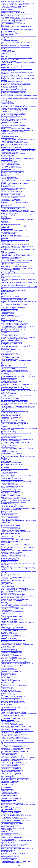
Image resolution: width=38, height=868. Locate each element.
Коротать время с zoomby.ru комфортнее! (13, 188)
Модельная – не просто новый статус (12, 193)
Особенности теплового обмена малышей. (13, 530)
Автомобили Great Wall (7, 447)
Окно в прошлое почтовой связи (10, 505)
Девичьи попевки (6, 684)
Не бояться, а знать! (6, 632)
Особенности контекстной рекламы (11, 33)
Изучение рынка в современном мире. (12, 492)
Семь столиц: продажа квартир (10, 554)
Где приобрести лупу (7, 477)
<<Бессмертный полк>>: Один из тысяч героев (14, 411)
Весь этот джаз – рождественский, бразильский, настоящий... (19, 508)
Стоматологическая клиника (9, 488)
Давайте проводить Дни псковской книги (13, 114)
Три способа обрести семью (9, 670)
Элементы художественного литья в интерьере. (14, 401)
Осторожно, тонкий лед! (8, 511)
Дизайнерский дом (6, 185)
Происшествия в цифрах (8, 673)
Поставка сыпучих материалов (10, 296)
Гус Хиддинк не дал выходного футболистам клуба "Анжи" (18, 149)
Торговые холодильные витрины (10, 496)
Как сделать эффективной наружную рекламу (14, 110)
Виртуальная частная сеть (8, 369)
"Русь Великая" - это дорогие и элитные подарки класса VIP (18, 130)
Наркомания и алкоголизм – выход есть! (12, 580)
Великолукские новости (8, 252)
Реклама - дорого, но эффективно (10, 165)
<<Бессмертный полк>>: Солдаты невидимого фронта (17, 605)
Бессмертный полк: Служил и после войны (13, 737)
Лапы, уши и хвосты (7, 789)
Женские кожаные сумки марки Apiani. (12, 480)
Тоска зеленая (5, 641)
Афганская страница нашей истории (11, 652)
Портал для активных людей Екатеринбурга (13, 364)
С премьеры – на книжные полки (10, 516)
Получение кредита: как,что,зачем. (11, 172)
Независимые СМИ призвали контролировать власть (16, 836)
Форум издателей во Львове (9, 444)
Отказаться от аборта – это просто (11, 767)
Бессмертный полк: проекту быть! (11, 812)
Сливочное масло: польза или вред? (11, 698)
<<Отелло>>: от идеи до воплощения (12, 773)
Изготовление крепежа (7, 292)
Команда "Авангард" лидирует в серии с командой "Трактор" (18, 215)
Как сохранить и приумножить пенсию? (12, 725)
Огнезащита (4, 278)
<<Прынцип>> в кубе (7, 784)
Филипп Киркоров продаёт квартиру (11, 453)
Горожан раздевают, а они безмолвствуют (13, 640)
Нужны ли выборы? (6, 124)
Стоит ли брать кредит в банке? (10, 331)
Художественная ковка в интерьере (11, 478)
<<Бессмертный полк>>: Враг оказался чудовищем (16, 254)
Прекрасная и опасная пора (9, 753)
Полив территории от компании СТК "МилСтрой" (15, 323)
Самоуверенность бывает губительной (12, 823)
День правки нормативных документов (12, 803)
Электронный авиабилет (8, 483)
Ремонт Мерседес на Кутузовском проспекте (14, 340)
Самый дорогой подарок (8, 842)
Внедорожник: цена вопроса (9, 67)
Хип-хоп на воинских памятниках (11, 736)
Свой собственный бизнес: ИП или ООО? (13, 235)
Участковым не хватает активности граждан (14, 707)
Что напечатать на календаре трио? (11, 489)
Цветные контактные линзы (9, 438)
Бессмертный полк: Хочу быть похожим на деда (15, 739)
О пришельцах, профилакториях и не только (14, 659)
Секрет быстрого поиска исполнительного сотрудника (17, 345)
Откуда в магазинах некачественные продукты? (15, 267)
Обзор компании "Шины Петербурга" (12, 86)
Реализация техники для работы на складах (13, 499)
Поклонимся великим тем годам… (11, 856)
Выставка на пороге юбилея (9, 795)
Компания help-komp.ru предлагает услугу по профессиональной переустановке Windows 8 (14, 299)
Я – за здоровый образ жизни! (9, 630)
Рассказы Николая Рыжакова (9, 858)
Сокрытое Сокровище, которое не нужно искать (15, 544)
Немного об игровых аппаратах (10, 16)
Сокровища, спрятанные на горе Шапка (12, 619)
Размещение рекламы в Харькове (10, 536)
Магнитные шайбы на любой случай (11, 601)
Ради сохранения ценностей (9, 649)
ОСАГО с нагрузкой (7, 704)
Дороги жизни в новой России (9, 695)
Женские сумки (5, 543)
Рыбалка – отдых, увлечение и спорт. (11, 381)
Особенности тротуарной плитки (10, 379)
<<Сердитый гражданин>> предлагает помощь (14, 745)
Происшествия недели (7, 827)
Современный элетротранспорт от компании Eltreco (16, 144)
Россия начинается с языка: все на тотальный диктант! (17, 780)
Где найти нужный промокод (9, 452)
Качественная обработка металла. (10, 270)
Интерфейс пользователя (8, 155)
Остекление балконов (7, 679)
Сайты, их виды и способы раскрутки (12, 486)
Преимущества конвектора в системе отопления (15, 45)
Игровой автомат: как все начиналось (12, 354)
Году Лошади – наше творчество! (10, 194)
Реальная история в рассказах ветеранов (12, 863)
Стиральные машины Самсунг (10, 88)
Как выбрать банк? (6, 461)
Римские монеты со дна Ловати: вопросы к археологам (17, 775)
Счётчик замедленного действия (10, 518)
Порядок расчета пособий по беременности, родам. (16, 433)
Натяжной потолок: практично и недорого (13, 207)
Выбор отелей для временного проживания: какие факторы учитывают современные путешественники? (18, 338)
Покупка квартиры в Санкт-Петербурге (12, 171)
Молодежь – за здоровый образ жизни (12, 191)
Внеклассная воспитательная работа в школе (14, 370)
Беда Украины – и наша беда (9, 723)
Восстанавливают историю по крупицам (12, 845)
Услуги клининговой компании (10, 209)
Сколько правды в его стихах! (9, 412)
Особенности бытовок (7, 138)
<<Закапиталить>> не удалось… (10, 199)
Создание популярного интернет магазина (13, 334)
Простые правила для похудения (10, 276)
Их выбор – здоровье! (7, 9)
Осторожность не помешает (9, 674)
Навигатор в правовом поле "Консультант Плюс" (15, 210)
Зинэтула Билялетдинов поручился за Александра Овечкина (18, 107)
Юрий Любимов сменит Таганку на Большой (14, 304)
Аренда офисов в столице (8, 169)
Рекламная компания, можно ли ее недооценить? (15, 387)
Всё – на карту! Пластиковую (9, 198)
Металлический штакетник (9, 445)
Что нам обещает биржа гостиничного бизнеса (14, 588)
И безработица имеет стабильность (11, 525)
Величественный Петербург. (9, 213)
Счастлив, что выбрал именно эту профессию (14, 734)
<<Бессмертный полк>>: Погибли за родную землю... (16, 256)
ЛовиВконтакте (5, 53)
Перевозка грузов (6, 205)
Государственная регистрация (9, 59)
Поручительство (5, 176)
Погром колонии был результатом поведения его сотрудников (19, 390)
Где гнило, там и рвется (8, 419)
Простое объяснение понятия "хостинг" (12, 464)
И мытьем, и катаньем (7, 720)
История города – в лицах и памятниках (12, 1)
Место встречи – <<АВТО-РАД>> (11, 646)
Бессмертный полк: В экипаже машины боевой (14, 5)
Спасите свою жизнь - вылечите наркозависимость (16, 532)
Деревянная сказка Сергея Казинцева (12, 116)
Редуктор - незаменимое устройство (11, 436)
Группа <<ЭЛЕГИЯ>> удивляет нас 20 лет (13, 703)
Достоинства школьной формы (10, 174)
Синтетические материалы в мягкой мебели (13, 91)
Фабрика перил (5, 223)
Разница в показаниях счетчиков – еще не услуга (15, 423)
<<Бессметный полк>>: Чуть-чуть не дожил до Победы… (18, 663)
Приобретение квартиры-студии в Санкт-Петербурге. (16, 89)
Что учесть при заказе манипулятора (11, 161)
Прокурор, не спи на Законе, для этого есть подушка (16, 129)
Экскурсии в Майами (7, 102)
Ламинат (3, 39)
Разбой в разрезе (6, 801)
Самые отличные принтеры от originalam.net (14, 94)
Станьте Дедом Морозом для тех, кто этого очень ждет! (17, 260)
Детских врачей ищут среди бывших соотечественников (17, 731)
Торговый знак (5, 243)
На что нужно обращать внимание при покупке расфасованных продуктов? (14, 231)
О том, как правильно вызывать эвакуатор (13, 105)
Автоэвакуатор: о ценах (8, 103)
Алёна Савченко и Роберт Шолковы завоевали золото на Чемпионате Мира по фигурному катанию (17, 19)
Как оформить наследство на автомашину (13, 23)
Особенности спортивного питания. (11, 147)
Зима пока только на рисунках (9, 310)
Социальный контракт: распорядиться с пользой (15, 729)
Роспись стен (5, 356)
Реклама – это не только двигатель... (11, 317)
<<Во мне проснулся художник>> (11, 259)
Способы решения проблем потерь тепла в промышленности (18, 521)
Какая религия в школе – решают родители (13, 665)
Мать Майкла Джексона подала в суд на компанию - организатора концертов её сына (16, 558)
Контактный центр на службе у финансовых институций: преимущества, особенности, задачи (17, 76)
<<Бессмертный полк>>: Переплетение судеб (14, 637)
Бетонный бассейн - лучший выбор (11, 681)
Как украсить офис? (6, 579)
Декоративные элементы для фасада (11, 455)
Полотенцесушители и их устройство (12, 81)
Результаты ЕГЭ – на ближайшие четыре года (14, 629)
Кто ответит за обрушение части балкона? (13, 747)
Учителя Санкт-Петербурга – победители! (13, 285)
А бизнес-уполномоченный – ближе (11, 265)
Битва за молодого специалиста (10, 781)
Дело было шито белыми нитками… (11, 201)
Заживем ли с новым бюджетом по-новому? (13, 12)
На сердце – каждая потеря (9, 690)
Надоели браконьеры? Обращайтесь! (11, 808)
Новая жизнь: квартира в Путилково (11, 497)
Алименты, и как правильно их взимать (12, 168)
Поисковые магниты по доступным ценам (13, 594)
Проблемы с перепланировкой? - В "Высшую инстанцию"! (18, 590)
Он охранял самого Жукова (9, 792)
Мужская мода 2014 (6, 332)
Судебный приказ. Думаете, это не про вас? (13, 718)
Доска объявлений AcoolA (8, 55)
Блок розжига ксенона (7, 538)
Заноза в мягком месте (7, 654)
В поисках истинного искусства (10, 794)
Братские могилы (6, 111)
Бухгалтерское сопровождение (10, 546)
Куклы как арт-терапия (7, 728)
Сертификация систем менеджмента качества (14, 626)
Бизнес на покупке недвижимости (11, 529)
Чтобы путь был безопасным (9, 657)
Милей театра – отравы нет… (9, 783)
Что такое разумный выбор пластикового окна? (14, 599)
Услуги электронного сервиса (9, 179)
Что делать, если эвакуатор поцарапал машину (14, 400)
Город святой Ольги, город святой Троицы (13, 756)
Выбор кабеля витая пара (8, 474)
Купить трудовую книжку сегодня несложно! (14, 290)
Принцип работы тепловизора (9, 383)
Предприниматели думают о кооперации (13, 828)
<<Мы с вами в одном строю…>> (11, 519)
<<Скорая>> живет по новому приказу (12, 616)
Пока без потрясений (7, 676)
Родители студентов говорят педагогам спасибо (15, 819)
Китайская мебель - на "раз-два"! (10, 22)
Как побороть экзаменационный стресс (12, 715)
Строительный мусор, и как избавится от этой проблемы (17, 219)
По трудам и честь (6, 693)
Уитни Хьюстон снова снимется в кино (12, 306)
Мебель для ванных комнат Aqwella (11, 441)
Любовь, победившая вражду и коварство (13, 627)
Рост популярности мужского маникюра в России (15, 577)
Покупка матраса (6, 365)
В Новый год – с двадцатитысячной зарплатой (14, 202)
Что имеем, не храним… (8, 668)
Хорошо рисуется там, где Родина (11, 772)
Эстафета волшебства (7, 318)
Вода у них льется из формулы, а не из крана (14, 609)
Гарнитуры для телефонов (8, 61)
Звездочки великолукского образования (12, 701)
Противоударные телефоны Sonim (11, 761)
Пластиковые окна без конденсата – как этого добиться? (17, 268)
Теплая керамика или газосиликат (11, 166)
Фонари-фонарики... (7, 787)
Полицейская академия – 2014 (9, 513)
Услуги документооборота (8, 177)
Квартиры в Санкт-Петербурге (10, 560)
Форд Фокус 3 (5, 618)
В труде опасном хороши (8, 689)
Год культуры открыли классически (11, 414)
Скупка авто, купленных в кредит (10, 527)
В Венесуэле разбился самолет (10, 359)
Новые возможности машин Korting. (11, 598)
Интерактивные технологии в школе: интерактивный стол (18, 14)
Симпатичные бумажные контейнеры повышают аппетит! (18, 475)
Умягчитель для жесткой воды (9, 163)
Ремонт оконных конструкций (9, 41)
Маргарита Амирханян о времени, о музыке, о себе (16, 816)
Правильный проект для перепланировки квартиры (16, 66)
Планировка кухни (6, 566)
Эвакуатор (4, 216)
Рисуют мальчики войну (8, 860)
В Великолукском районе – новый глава (12, 204)
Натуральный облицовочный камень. (11, 591)
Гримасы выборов (6, 127)
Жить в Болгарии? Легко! (8, 660)
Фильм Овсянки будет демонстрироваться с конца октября (18, 376)
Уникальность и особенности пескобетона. (13, 154)
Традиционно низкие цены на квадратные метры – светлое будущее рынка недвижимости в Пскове (18, 140)
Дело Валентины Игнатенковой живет (12, 838)
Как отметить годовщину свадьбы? (11, 336)
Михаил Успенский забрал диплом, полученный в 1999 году (18, 550)
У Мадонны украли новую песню (10, 809)
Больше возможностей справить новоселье (13, 643)
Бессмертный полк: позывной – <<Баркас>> (14, 113)
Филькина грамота (6, 610)
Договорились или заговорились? (10, 721)
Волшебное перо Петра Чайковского (11, 651)
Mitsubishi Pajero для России (9, 678)
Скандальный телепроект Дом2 (10, 485)
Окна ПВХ (4, 56)
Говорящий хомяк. (6, 50)
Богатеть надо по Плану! (8, 271)
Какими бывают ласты (7, 583)
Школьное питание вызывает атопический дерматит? (16, 500)
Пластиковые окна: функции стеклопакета (13, 329)
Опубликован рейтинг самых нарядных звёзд (14, 502)
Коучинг (3, 135)
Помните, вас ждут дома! (8, 710)
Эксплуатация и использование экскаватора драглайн (16, 58)
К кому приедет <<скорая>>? (9, 121)
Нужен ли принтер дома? (8, 593)
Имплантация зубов (6, 241)
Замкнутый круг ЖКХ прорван (10, 607)
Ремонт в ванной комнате (8, 234)
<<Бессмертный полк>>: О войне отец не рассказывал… (17, 841)
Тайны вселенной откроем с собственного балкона (15, 820)
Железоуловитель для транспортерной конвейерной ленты (18, 596)
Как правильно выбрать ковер (9, 136)
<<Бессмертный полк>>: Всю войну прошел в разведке (17, 645)
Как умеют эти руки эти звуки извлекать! (13, 196)
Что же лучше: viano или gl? (9, 494)
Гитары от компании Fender (9, 621)
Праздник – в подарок (7, 687)
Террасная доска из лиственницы (10, 358)
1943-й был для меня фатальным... (11, 811)
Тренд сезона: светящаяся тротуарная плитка (14, 367)
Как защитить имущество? (8, 800)
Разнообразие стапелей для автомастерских (13, 328)
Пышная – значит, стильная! (9, 378)
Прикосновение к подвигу (8, 638)
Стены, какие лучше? (7, 348)
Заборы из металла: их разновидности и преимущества (17, 439)
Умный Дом (4, 585)
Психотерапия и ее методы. (9, 535)
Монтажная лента (6, 434)
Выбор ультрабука (6, 392)
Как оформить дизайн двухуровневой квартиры (15, 143)
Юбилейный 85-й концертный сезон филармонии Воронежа (18, 375)
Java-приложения (6, 582)
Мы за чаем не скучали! (8, 118)
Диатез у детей (5, 25)
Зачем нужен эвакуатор (7, 34)
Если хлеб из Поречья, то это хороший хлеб (13, 696)
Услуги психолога (6, 351)
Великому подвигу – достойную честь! (12, 814)
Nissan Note (4, 293)
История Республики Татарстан (10, 574)
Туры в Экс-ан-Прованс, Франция (11, 491)
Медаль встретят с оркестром (9, 833)
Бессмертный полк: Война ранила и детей (13, 764)
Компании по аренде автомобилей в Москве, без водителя (18, 347)
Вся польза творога (6, 830)
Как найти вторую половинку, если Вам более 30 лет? (16, 759)
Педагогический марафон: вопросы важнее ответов (16, 726)
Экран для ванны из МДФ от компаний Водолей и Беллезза (18, 326)
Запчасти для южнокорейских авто (11, 533)
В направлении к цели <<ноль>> (10, 11)
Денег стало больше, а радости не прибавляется (15, 262)
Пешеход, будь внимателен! (9, 634)
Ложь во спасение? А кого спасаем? (11, 825)
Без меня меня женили (7, 797)
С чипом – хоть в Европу (8, 263)
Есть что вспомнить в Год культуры (11, 834)
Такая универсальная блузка (9, 472)
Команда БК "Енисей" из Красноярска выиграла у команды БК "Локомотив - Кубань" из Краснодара (19, 283)
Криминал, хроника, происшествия (11, 8)
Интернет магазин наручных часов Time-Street (14, 183)
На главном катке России (8, 648)
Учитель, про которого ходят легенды (12, 507)
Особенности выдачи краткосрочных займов (14, 146)
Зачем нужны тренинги (7, 157)
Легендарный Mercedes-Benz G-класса (12, 552)
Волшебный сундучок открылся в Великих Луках (15, 861)
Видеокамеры (5, 459)
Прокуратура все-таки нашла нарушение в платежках (16, 748)
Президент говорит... (7, 852)
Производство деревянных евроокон (11, 342)
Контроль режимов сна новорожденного (12, 132)
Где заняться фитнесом (7, 587)
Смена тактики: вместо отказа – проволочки (14, 125)
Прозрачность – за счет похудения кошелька (14, 422)
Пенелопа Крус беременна (8, 431)
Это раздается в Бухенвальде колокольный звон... (15, 778)
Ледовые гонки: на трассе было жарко (12, 612)
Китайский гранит (6, 218)
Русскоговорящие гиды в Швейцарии (12, 321)
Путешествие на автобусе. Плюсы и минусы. (14, 92)
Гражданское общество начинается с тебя (13, 615)
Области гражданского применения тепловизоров (15, 85)
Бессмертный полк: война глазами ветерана (13, 307)
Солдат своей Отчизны (7, 831)
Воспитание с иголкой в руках (9, 309)
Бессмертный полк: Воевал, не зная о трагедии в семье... (17, 3)
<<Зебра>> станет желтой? (9, 709)
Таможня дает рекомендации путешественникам (15, 855)
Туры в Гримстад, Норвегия (9, 190)
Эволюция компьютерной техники (11, 463)
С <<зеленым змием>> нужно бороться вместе (14, 751)
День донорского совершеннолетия (11, 692)
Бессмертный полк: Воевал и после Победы (13, 6)
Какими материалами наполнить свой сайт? (13, 325)
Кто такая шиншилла (7, 229)
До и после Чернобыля (7, 839)
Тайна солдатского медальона (9, 765)
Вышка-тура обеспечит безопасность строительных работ (18, 481)
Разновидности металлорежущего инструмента (14, 108)
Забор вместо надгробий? (8, 790)
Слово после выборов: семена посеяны (12, 315)
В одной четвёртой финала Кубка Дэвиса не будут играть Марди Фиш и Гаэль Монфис (17, 151)
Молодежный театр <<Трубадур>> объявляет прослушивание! (19, 714)
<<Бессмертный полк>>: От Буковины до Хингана (15, 662)
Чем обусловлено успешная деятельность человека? (16, 245)
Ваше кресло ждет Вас (7, 682)
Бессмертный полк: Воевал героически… (13, 740)
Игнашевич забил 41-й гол (8, 503)
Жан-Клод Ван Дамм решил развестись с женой (15, 442)
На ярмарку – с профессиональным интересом (14, 853)
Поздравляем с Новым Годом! (9, 320)
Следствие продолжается (8, 514)
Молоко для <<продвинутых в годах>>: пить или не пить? (18, 758)
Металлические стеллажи (8, 394)
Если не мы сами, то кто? (8, 667)
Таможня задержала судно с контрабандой (13, 555)
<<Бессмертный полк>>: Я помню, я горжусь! (14, 844)
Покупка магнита (6, 602)
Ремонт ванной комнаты (8, 52)
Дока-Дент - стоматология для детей (11, 541)
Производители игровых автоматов (11, 224)
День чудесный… (6, 522)
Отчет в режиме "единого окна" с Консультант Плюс (16, 83)
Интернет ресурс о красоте (9, 561)
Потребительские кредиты (8, 187)
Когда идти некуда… (7, 613)
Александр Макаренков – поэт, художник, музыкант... (16, 604)
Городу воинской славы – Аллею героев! (13, 420)
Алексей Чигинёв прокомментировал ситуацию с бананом (18, 212)
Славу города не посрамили (9, 699)
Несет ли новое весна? (7, 776)
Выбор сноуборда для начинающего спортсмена (15, 524)
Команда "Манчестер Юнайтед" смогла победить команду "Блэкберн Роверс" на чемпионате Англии (18, 247)
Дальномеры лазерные (7, 133)
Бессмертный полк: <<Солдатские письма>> (14, 685)
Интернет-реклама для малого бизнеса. (12, 343)
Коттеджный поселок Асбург (9, 353)
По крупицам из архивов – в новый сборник (14, 119)
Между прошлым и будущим (9, 817)
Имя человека (5, 576)
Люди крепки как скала (7, 314)
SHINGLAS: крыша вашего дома (10, 398)
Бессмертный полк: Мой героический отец (13, 712)
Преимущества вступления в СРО (11, 350)
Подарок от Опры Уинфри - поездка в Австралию (15, 389)
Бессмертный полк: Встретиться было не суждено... (16, 762)
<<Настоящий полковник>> (9, 754)
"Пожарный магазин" (7, 295)
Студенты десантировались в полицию (12, 770)
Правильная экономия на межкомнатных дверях (15, 240)
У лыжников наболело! (7, 312)
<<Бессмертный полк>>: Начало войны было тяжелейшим (18, 406)
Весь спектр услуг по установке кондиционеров (15, 539)
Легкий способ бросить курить (10, 17)
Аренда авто (4, 221)
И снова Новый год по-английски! (11, 416)
